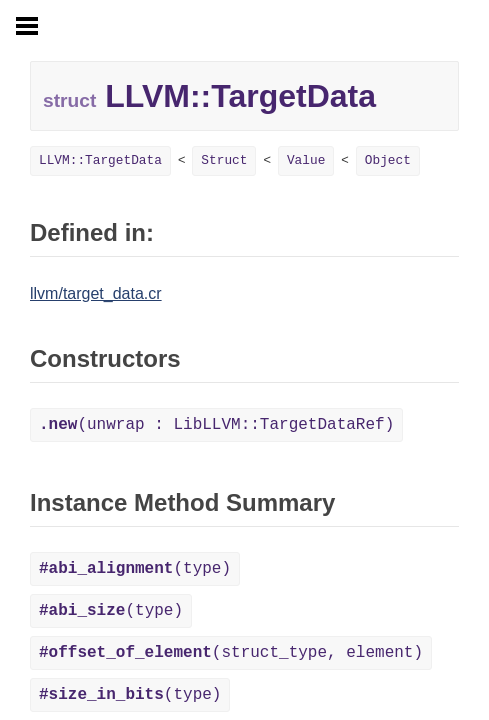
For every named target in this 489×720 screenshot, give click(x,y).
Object (388, 160)
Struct (224, 160)
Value (306, 160)
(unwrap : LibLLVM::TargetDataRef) (216, 425)
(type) (135, 569)
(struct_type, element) (231, 653)
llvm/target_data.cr (96, 293)
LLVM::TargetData (100, 160)
